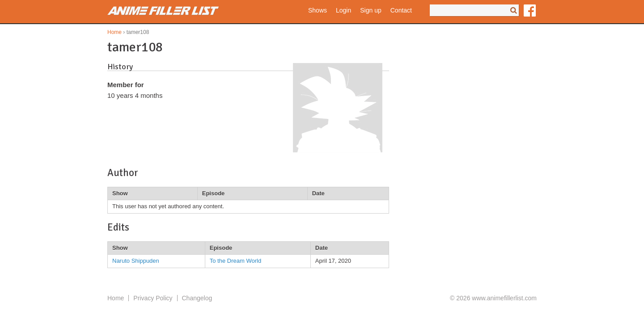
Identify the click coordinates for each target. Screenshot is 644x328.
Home (114, 32)
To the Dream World (235, 261)
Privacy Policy (153, 298)
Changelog (197, 298)
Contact (401, 10)
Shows (318, 10)
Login (343, 10)
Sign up (371, 10)
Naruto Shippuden (136, 261)
